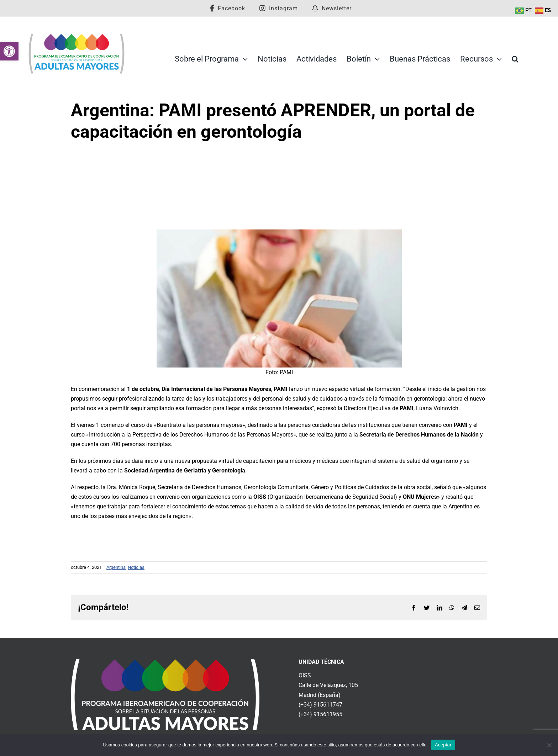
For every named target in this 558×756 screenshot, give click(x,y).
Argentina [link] (116, 567)
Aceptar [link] (443, 745)
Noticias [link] (136, 567)
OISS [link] (305, 675)
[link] (9, 51)
